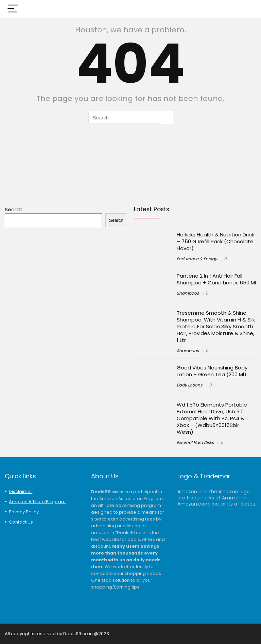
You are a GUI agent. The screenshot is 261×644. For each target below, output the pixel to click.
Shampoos (188, 293)
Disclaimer (21, 491)
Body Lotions (189, 385)
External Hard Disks (195, 442)
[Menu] (13, 9)
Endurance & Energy (197, 259)
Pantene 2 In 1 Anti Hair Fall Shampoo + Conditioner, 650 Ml (216, 279)
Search (14, 209)
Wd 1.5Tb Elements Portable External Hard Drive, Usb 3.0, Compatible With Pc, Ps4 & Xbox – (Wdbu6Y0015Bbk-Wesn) (212, 418)
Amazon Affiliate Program (37, 502)
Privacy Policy (24, 512)
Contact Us (21, 522)
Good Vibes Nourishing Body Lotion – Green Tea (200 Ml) (212, 371)
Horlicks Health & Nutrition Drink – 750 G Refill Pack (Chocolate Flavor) (215, 241)
